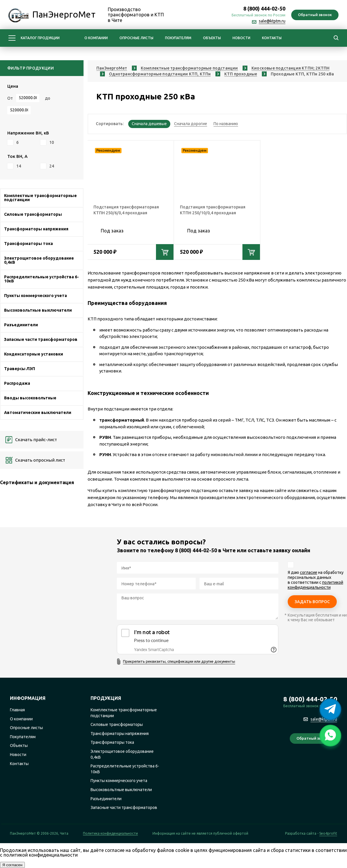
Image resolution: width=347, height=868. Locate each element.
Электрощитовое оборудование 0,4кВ (39, 260)
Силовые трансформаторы (33, 214)
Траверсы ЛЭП (20, 369)
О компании (96, 38)
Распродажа (17, 383)
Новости (241, 38)
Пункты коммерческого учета (35, 296)
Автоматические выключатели (38, 413)
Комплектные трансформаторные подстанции (40, 198)
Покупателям (178, 38)
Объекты (212, 38)
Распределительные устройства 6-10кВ (41, 279)
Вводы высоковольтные (30, 398)
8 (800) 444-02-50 (264, 8)
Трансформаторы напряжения (36, 229)
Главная (17, 710)
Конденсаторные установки (34, 354)
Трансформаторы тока (28, 244)
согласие (309, 572)
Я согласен (12, 865)
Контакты (272, 38)
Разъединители (21, 325)
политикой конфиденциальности (315, 585)
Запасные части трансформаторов (41, 339)
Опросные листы (136, 38)
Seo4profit (328, 834)
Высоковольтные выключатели (38, 310)
